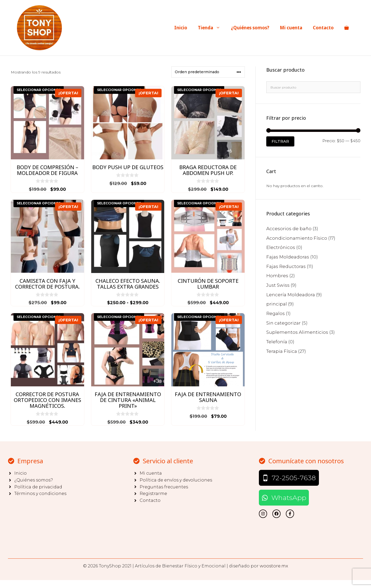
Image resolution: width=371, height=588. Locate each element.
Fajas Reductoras (286, 266)
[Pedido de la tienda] (208, 72)
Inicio (181, 28)
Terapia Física (282, 351)
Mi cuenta (291, 28)
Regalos (276, 313)
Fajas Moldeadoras (288, 257)
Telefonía (277, 342)
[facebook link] (290, 514)
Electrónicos (281, 247)
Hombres (277, 276)
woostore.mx (274, 566)
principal (277, 304)
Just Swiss (278, 285)
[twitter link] (263, 514)
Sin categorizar (283, 323)
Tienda (212, 28)
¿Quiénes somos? (250, 28)
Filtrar (280, 141)
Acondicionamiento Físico (297, 238)
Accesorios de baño (289, 229)
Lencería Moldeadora (291, 295)
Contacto (323, 28)
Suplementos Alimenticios (297, 332)
